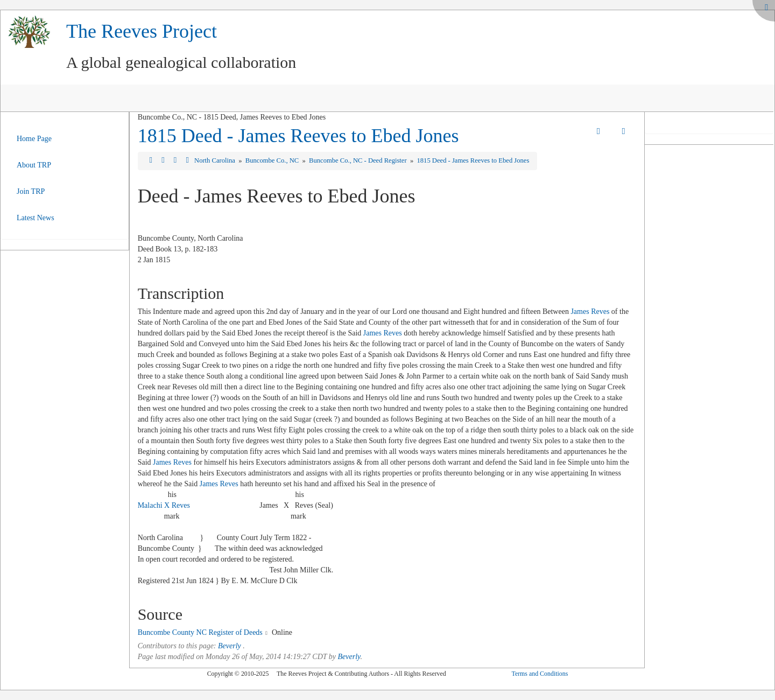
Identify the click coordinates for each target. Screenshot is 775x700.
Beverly (230, 646)
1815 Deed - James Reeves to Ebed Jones (298, 136)
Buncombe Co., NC (273, 160)
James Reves (590, 311)
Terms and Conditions (540, 674)
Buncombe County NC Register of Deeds (200, 632)
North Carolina (216, 160)
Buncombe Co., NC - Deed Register (359, 160)
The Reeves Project (142, 31)
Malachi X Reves (164, 505)
